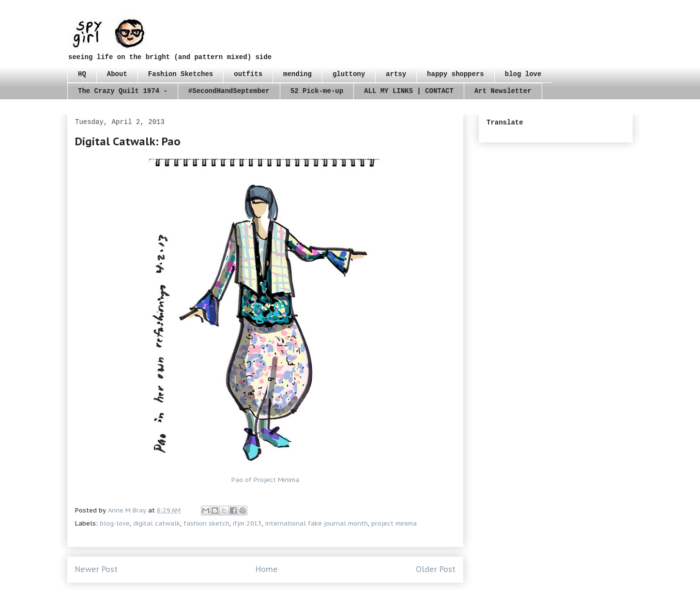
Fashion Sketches (181, 74)
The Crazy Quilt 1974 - (123, 91)
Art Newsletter (503, 91)
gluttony (349, 74)
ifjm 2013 (247, 523)
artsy (396, 74)
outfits (248, 74)
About (117, 74)
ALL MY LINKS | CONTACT (409, 91)
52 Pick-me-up (317, 91)
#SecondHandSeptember (229, 91)
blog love (523, 74)
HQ (82, 74)
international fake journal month (317, 523)
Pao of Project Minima (265, 480)
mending (297, 74)
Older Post (436, 569)
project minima (394, 523)
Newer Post (96, 569)
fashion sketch (206, 523)
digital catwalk (157, 523)
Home (267, 569)
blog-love (115, 523)
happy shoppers (456, 74)
